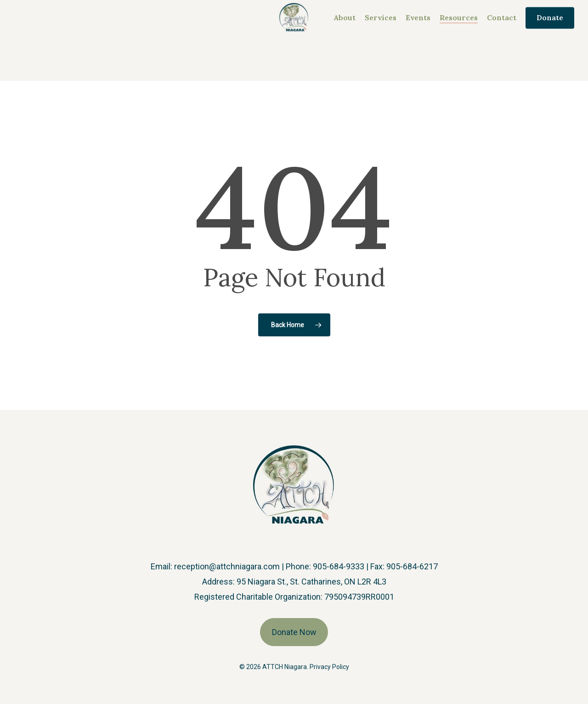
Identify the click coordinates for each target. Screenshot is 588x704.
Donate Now (294, 632)
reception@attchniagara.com (227, 566)
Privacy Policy (329, 667)
